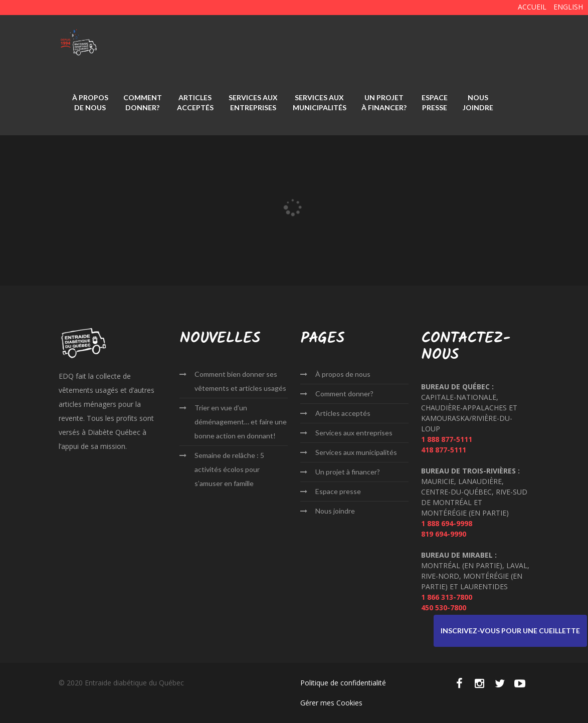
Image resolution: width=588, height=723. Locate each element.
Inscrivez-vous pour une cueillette (510, 631)
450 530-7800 (444, 608)
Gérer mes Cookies (331, 703)
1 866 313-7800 (447, 597)
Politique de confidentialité (343, 683)
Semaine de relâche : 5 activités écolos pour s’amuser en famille (229, 469)
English (568, 7)
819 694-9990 (444, 534)
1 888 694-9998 (447, 523)
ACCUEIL (532, 7)
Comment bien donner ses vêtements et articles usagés (240, 381)
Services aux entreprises (253, 102)
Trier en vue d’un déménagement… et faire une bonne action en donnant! (241, 422)
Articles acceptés (195, 102)
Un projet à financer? (384, 102)
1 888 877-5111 (447, 439)
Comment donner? (143, 102)
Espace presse (435, 102)
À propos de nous (90, 102)
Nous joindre (478, 102)
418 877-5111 (444, 450)
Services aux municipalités (320, 102)
